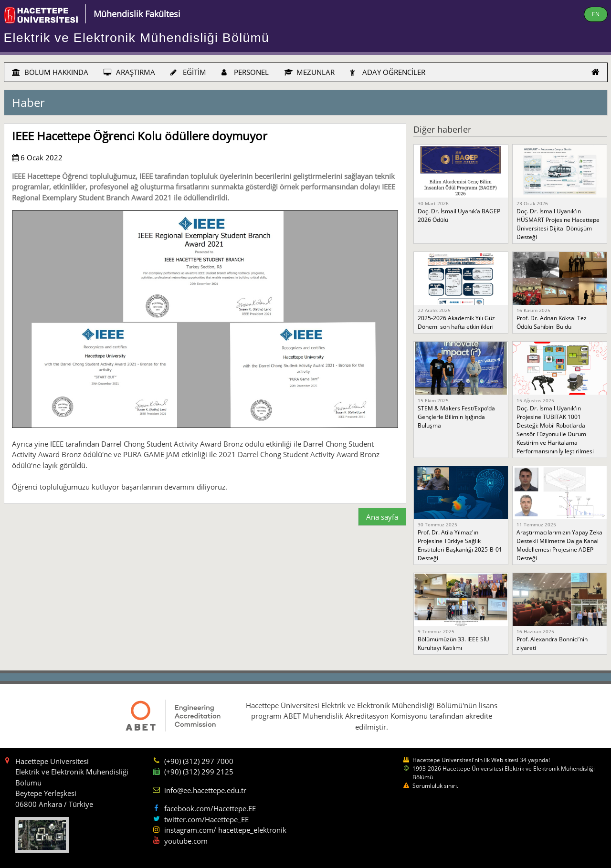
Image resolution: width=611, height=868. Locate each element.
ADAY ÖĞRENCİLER (388, 72)
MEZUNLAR (309, 72)
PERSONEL (245, 72)
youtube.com (186, 841)
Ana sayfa (382, 517)
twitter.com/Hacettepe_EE (206, 819)
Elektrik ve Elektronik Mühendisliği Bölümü (137, 38)
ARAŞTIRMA (129, 72)
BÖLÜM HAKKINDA (50, 72)
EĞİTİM (188, 72)
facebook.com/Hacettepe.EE (210, 808)
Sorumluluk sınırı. (435, 786)
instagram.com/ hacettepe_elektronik (225, 830)
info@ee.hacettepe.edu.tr (205, 790)
